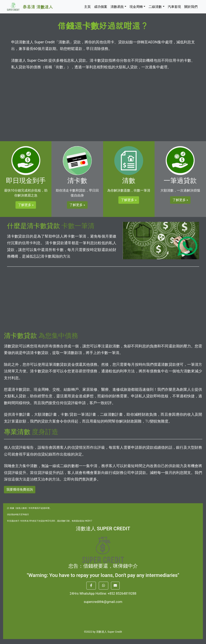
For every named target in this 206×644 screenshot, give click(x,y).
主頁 (87, 7)
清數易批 (117, 7)
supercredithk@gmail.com (103, 602)
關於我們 (191, 7)
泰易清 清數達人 (38, 7)
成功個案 (101, 7)
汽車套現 (174, 7)
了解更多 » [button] (26, 205)
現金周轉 (136, 7)
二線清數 (155, 7)
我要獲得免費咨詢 (20, 490)
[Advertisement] (103, 104)
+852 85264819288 (122, 594)
